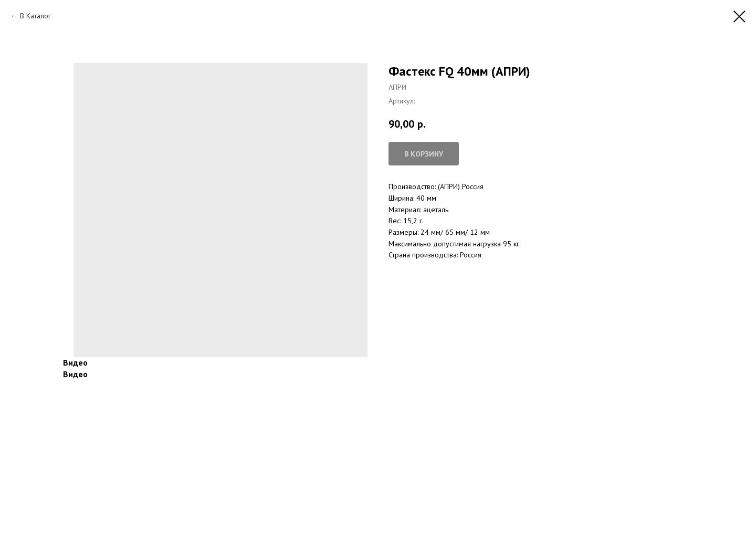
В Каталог (35, 16)
